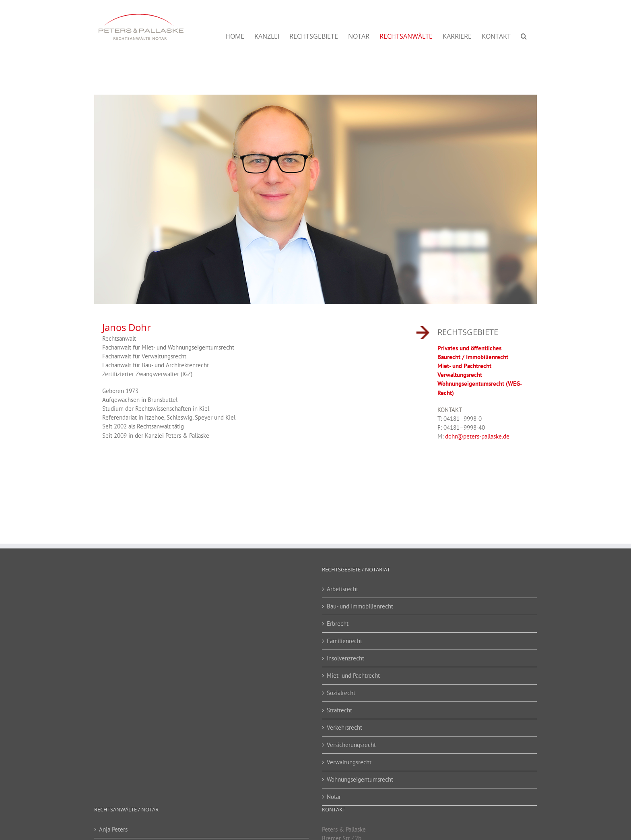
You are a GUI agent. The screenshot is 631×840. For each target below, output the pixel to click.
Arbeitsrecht (342, 588)
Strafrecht (339, 709)
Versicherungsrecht (351, 744)
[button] (524, 36)
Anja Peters (113, 828)
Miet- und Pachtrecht (464, 365)
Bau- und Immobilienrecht (360, 605)
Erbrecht (338, 622)
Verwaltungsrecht (460, 373)
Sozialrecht (341, 692)
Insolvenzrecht (345, 657)
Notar (334, 796)
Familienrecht (344, 640)
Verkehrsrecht (344, 726)
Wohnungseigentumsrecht (360, 778)
